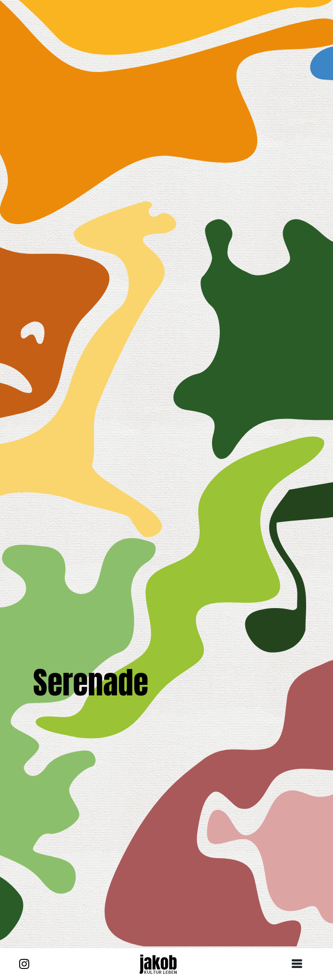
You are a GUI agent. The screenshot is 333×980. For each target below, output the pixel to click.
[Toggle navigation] (300, 964)
